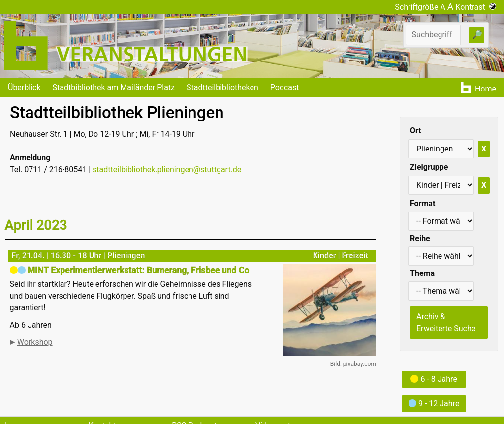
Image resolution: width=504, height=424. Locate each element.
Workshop (35, 342)
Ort (416, 131)
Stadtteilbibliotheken (222, 87)
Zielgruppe (429, 167)
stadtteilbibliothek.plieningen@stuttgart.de (167, 169)
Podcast (285, 87)
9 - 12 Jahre (434, 404)
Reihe (420, 238)
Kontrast (476, 7)
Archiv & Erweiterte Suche (446, 322)
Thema (422, 273)
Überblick (24, 87)
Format (423, 203)
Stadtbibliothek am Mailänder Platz (114, 87)
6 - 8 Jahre (434, 379)
